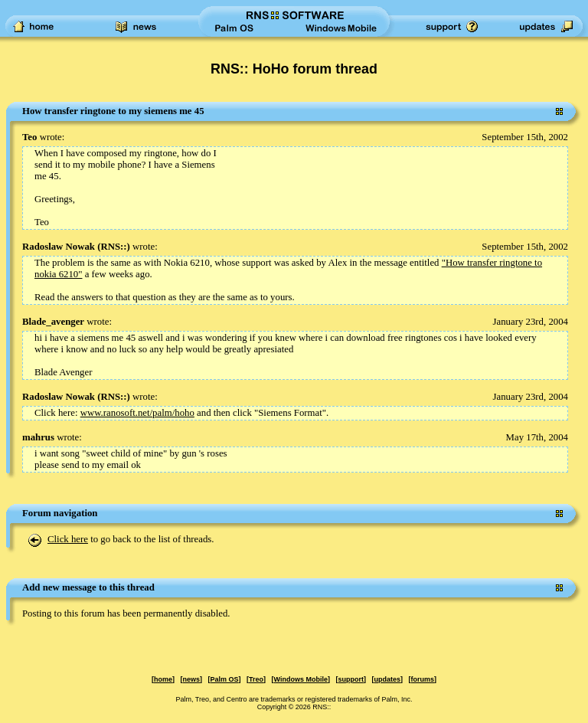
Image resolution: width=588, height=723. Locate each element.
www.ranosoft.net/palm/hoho (137, 413)
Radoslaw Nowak (59, 247)
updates (387, 679)
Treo (256, 679)
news (192, 679)
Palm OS (225, 679)
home (163, 679)
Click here (68, 539)
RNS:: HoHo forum (271, 69)
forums (422, 679)
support (351, 679)
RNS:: (113, 247)
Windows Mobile (301, 679)
